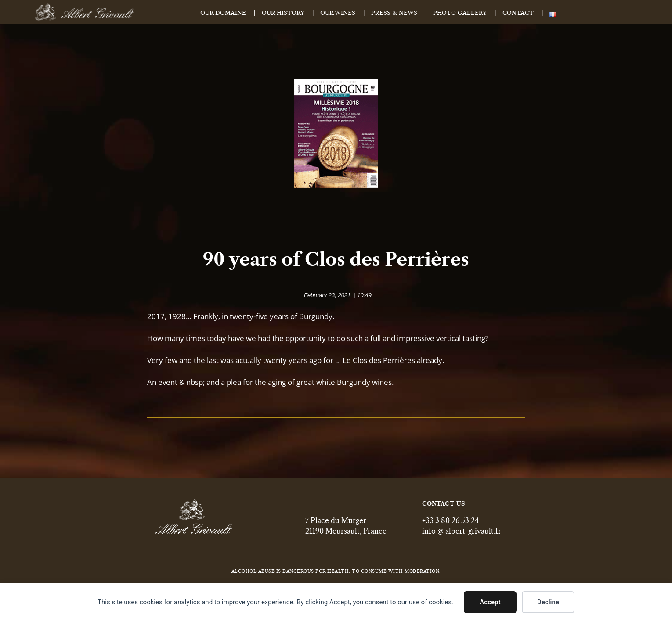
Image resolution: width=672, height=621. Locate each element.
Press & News (394, 13)
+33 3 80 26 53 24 (450, 525)
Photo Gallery (460, 13)
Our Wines (338, 13)
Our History (283, 13)
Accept (490, 602)
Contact (518, 13)
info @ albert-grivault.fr (462, 535)
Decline (548, 602)
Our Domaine (223, 13)
